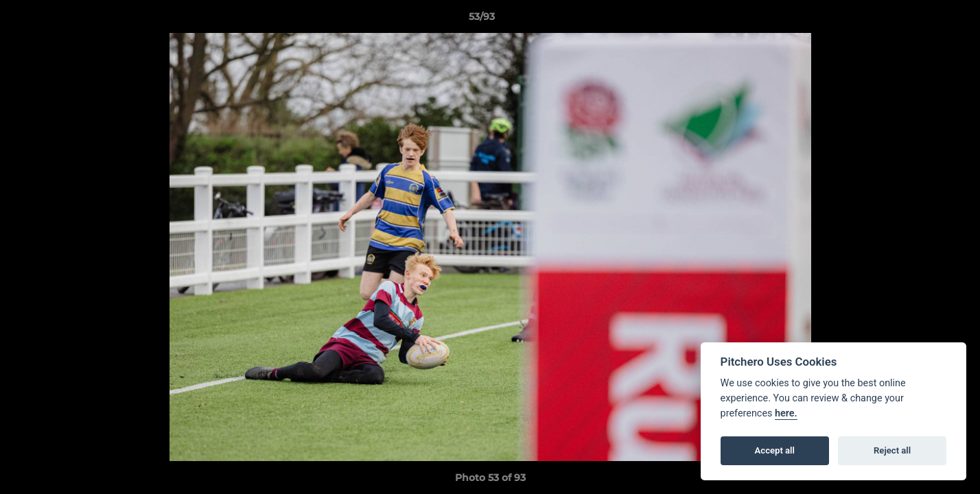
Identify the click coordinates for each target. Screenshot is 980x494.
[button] (922, 20)
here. (786, 413)
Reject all (892, 450)
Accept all (775, 450)
